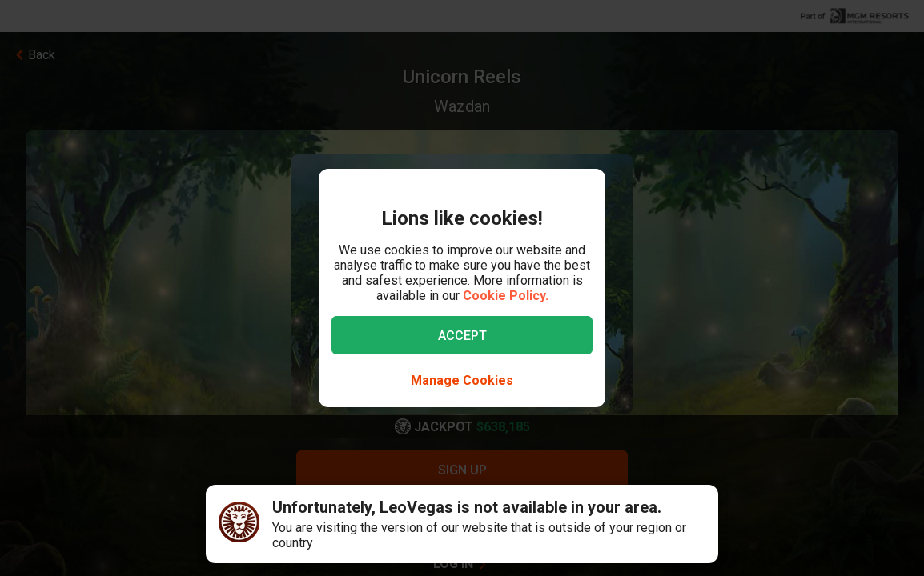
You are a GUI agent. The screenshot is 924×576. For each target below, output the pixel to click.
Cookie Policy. (506, 296)
